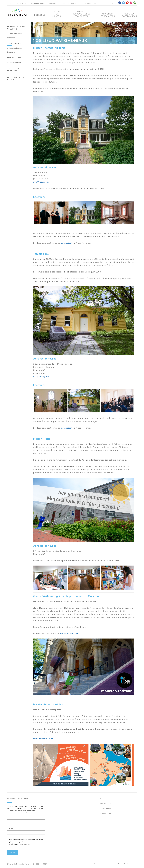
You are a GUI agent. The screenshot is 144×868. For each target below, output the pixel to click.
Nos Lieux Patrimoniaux (129, 15)
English (113, 3)
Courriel (11, 829)
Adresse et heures (15, 34)
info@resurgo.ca (41, 182)
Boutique (52, 3)
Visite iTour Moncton (14, 69)
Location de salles (37, 3)
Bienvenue (40, 15)
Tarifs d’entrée (105, 808)
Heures (102, 799)
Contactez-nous (91, 3)
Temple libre (14, 43)
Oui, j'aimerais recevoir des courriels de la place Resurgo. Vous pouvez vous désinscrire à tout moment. (26, 842)
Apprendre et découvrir (108, 15)
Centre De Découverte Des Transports (81, 14)
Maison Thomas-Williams (16, 28)
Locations (11, 38)
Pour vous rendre (106, 803)
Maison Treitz (15, 58)
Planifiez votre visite (17, 3)
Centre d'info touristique (70, 3)
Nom (10, 818)
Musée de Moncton (57, 14)
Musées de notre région (16, 79)
